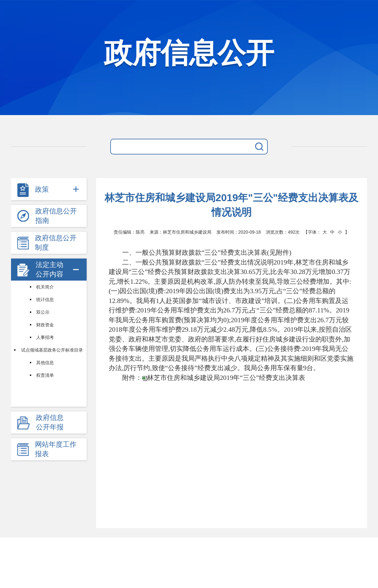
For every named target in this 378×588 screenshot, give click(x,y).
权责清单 (45, 375)
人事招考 (45, 337)
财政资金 (45, 325)
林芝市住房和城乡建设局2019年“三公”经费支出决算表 (226, 378)
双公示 (43, 312)
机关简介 (45, 287)
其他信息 (45, 363)
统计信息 (45, 300)
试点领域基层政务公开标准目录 (52, 350)
